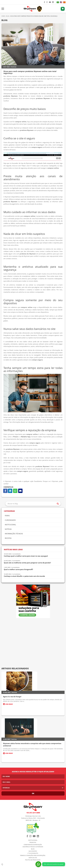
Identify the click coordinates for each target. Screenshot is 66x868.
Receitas (8, 538)
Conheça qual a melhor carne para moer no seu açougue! (26, 556)
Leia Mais (8, 704)
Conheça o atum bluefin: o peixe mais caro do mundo (24, 576)
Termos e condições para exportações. (33, 855)
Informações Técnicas (14, 534)
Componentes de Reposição (33, 845)
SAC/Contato (33, 851)
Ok (33, 793)
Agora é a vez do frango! (12, 697)
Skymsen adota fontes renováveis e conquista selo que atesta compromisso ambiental (32, 745)
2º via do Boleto (33, 853)
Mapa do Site (33, 858)
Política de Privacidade (33, 860)
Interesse (6, 788)
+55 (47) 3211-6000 (33, 813)
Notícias (14, 67)
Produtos (33, 842)
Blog (8, 16)
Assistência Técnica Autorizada (33, 847)
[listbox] (33, 788)
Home (3, 16)
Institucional (10, 525)
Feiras (7, 516)
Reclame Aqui (26, 437)
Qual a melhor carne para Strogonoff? (18, 570)
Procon (16, 437)
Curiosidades (10, 520)
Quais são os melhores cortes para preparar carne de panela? (27, 563)
